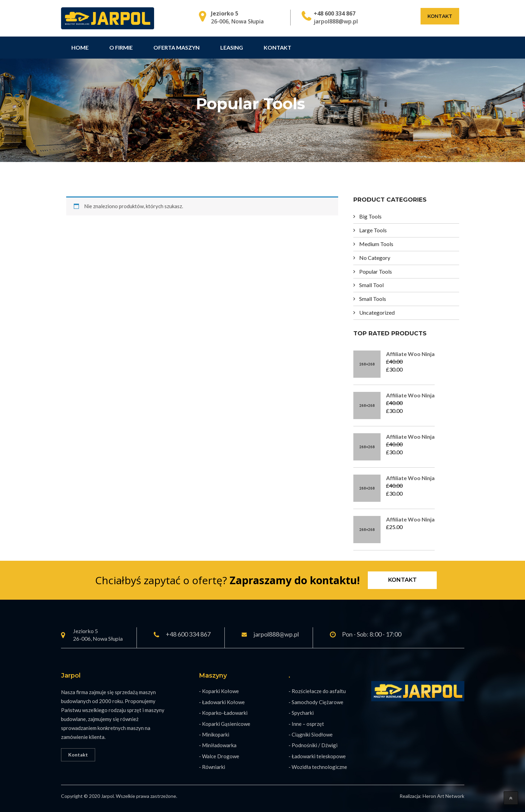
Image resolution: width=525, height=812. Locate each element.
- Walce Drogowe (219, 756)
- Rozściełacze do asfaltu (317, 691)
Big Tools (370, 216)
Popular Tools (376, 271)
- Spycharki (301, 713)
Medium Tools (376, 244)
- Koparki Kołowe (219, 691)
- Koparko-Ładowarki (223, 713)
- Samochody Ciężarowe (316, 702)
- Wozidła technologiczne (318, 767)
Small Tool (371, 285)
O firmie (121, 47)
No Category (375, 258)
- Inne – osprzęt (306, 724)
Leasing (232, 47)
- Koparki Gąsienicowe (225, 724)
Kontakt (440, 16)
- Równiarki (212, 767)
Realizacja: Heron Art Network (432, 796)
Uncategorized (377, 312)
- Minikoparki (214, 734)
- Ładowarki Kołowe (222, 702)
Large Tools (373, 230)
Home (80, 47)
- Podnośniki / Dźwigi (313, 745)
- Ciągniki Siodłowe (311, 734)
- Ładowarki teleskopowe (317, 756)
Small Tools (373, 299)
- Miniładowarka (218, 745)
